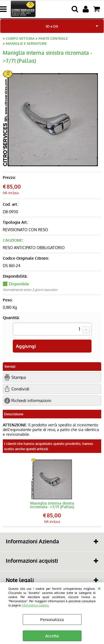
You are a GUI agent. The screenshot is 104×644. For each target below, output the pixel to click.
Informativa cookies (35, 605)
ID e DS (52, 26)
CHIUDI (99, 588)
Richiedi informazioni (31, 400)
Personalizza (52, 620)
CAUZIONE (12, 240)
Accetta (52, 636)
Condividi (20, 389)
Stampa (19, 377)
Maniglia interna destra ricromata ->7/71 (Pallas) (52, 505)
